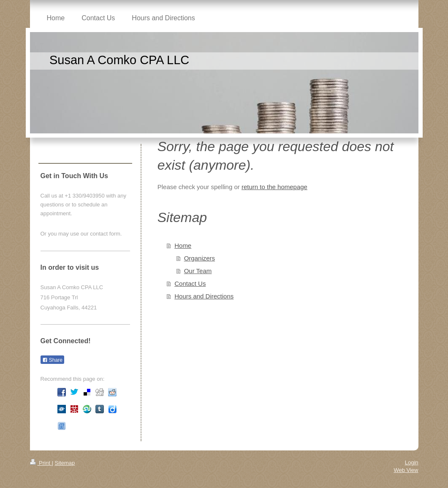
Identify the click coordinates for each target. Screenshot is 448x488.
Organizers (200, 258)
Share (52, 360)
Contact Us (190, 283)
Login (412, 462)
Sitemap (65, 463)
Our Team (198, 271)
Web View (406, 470)
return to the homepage (274, 187)
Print (41, 463)
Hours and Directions (204, 296)
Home (183, 245)
